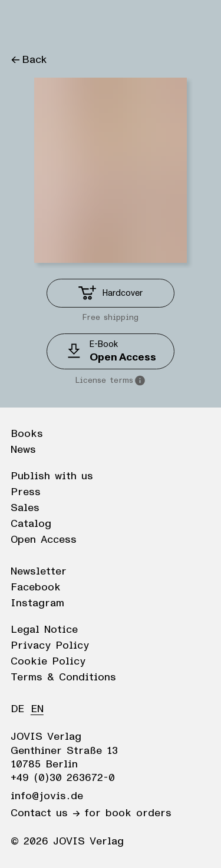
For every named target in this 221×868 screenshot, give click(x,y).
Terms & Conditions (63, 677)
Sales (25, 508)
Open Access (44, 540)
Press (26, 492)
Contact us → (45, 813)
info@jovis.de (47, 796)
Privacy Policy (50, 646)
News (23, 450)
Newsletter (39, 572)
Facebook (36, 587)
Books (27, 434)
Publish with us (52, 476)
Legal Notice (44, 630)
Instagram (37, 603)
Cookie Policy (48, 662)
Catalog (31, 524)
